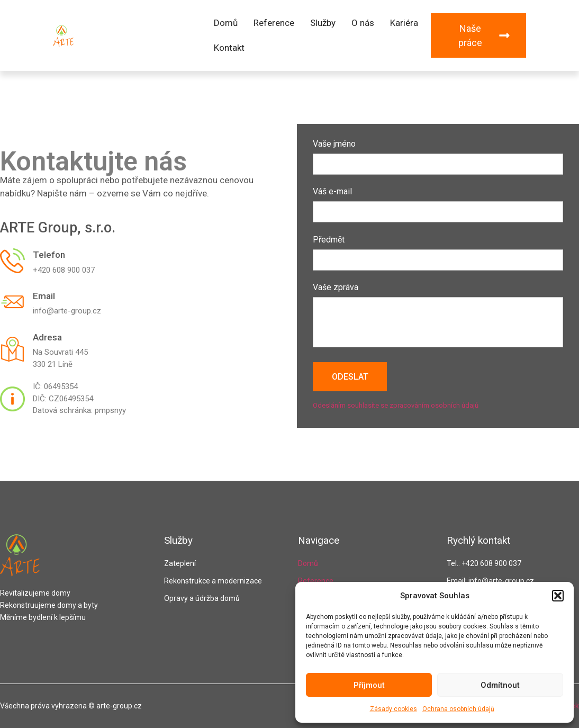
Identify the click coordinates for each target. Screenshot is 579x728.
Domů (226, 23)
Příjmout (369, 685)
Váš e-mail (438, 202)
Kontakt (229, 48)
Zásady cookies (393, 709)
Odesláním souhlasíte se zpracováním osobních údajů (396, 405)
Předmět (438, 250)
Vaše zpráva (438, 316)
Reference (274, 23)
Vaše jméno (438, 154)
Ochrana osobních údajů (458, 709)
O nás (363, 23)
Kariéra (404, 23)
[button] (558, 596)
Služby (323, 23)
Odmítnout (500, 685)
